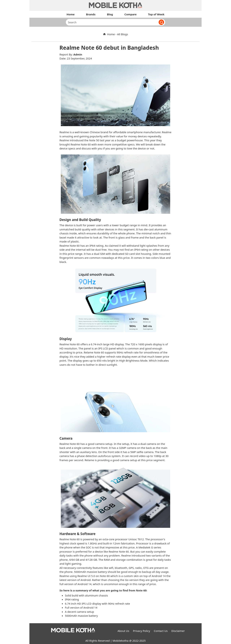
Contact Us (161, 631)
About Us (123, 631)
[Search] (111, 22)
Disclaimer (178, 631)
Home (109, 34)
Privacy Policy (142, 631)
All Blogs (123, 34)
